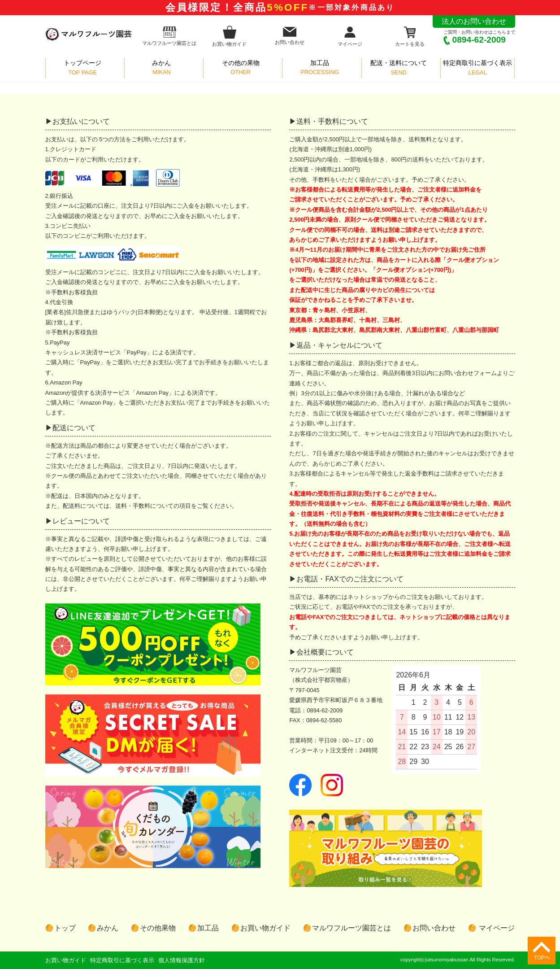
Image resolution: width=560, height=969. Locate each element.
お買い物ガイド (229, 36)
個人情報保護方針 (182, 960)
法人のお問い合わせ (474, 21)
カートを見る (410, 36)
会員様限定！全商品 (280, 7)
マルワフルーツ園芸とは (169, 36)
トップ (65, 928)
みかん (108, 928)
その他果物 (158, 928)
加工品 (208, 928)
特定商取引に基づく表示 (122, 960)
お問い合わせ (290, 36)
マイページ (350, 36)
